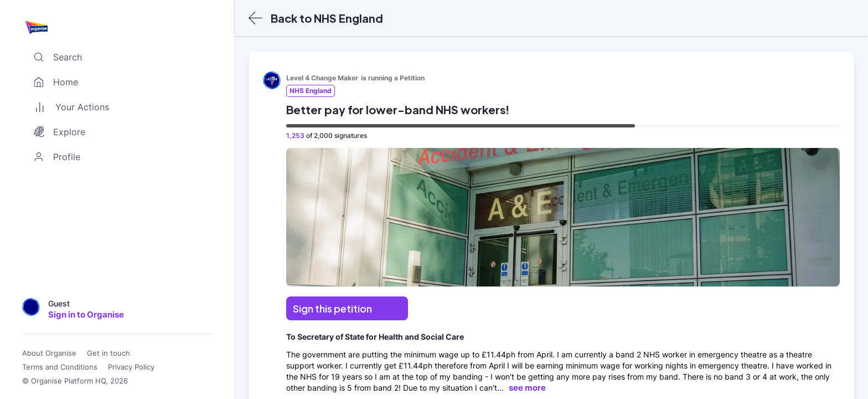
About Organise (49, 353)
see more (527, 388)
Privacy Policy (131, 367)
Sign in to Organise (86, 314)
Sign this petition (332, 308)
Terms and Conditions (60, 367)
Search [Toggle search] (55, 57)
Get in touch (108, 353)
